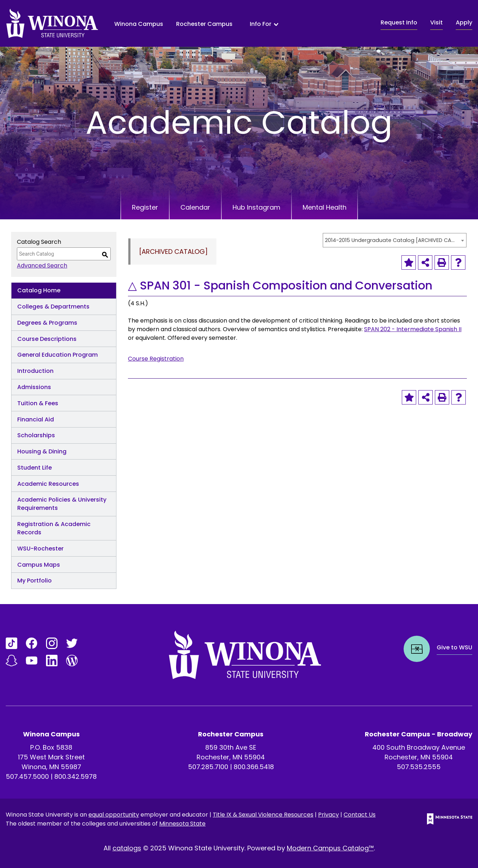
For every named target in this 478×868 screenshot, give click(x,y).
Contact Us (360, 815)
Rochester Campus (204, 24)
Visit (436, 22)
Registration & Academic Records (54, 528)
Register (145, 207)
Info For (261, 24)
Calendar (195, 207)
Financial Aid (36, 419)
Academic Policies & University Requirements (62, 504)
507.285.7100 (208, 767)
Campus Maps (39, 565)
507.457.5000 (27, 776)
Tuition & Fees (38, 403)
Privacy (328, 815)
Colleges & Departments (53, 307)
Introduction (35, 371)
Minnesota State (182, 824)
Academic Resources (48, 484)
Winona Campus (139, 24)
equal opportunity (114, 815)
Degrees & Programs (47, 323)
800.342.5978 (75, 776)
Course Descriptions (47, 339)
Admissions (34, 387)
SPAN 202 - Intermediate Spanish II (413, 329)
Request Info (399, 22)
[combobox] (395, 240)
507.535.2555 (419, 767)
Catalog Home (39, 290)
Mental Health (325, 207)
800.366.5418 (254, 767)
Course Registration (156, 359)
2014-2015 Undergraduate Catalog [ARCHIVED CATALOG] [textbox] (391, 240)
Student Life (35, 468)
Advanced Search (42, 266)
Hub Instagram (256, 207)
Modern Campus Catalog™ (330, 848)
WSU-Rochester (40, 549)
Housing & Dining (42, 451)
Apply (464, 22)
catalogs (127, 848)
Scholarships (36, 435)
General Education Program (58, 355)
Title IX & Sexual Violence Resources (263, 815)
